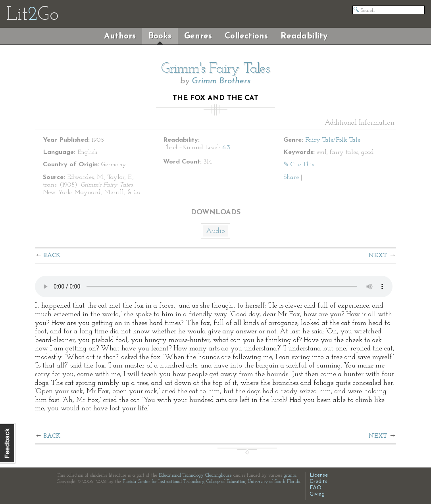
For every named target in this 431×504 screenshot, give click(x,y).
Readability (304, 36)
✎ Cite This (299, 165)
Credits (318, 482)
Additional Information (360, 123)
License (319, 475)
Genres (198, 36)
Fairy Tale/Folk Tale (333, 140)
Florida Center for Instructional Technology (163, 482)
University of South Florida (274, 482)
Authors (120, 36)
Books (160, 36)
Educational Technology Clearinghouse (195, 475)
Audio (215, 231)
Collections (246, 36)
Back (52, 256)
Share (291, 177)
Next (378, 256)
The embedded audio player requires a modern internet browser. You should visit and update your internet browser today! (214, 287)
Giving (317, 494)
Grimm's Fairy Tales (215, 69)
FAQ (316, 488)
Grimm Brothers (221, 81)
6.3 (226, 148)
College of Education (226, 482)
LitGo (32, 15)
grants (290, 475)
